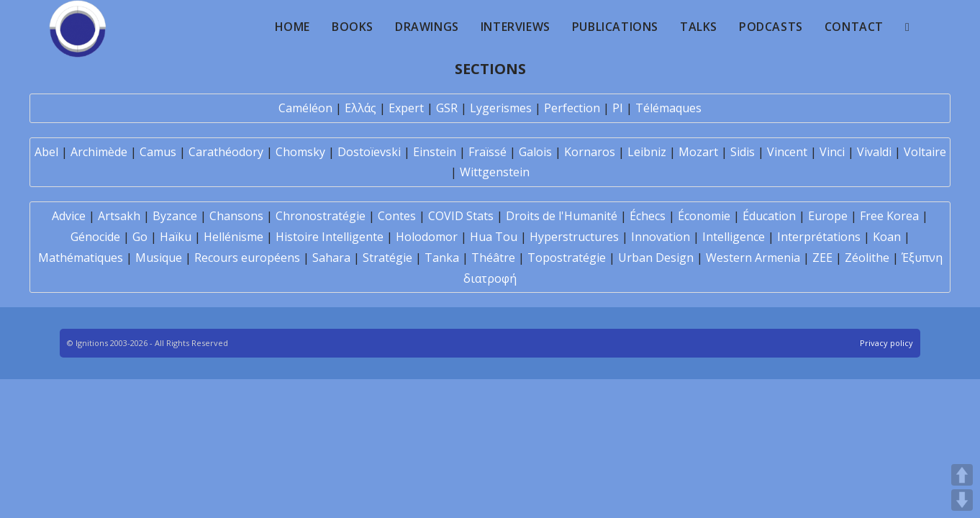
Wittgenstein (495, 172)
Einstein (435, 152)
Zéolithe (867, 258)
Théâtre (493, 258)
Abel (46, 152)
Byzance (175, 216)
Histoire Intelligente (330, 237)
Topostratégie (567, 258)
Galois (535, 152)
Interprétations (819, 237)
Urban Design (656, 258)
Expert (406, 108)
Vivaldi (874, 152)
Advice (69, 216)
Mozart (698, 152)
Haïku (176, 237)
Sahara (331, 258)
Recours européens (247, 258)
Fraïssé (487, 152)
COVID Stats (461, 216)
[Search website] (907, 27)
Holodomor (427, 237)
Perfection (572, 108)
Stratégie (387, 258)
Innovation (661, 237)
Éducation (769, 216)
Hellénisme (233, 237)
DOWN (962, 500)
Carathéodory (226, 152)
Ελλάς (360, 108)
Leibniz (647, 152)
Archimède (99, 152)
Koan (887, 237)
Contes (397, 216)
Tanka (442, 258)
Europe (828, 216)
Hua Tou (494, 237)
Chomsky (300, 152)
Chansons (236, 216)
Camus (158, 152)
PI (618, 108)
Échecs (648, 216)
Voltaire (925, 152)
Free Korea (889, 216)
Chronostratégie (321, 216)
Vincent (787, 152)
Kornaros (590, 152)
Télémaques (668, 108)
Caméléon (305, 108)
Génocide (95, 237)
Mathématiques (81, 258)
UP (962, 475)
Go (140, 237)
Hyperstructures (574, 237)
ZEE (822, 258)
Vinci (832, 152)
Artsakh (119, 216)
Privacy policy (886, 343)
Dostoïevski (369, 152)
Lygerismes (501, 108)
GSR (447, 108)
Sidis (743, 152)
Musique (159, 258)
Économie (704, 216)
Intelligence (734, 237)
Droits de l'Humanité (562, 216)
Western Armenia (753, 258)
